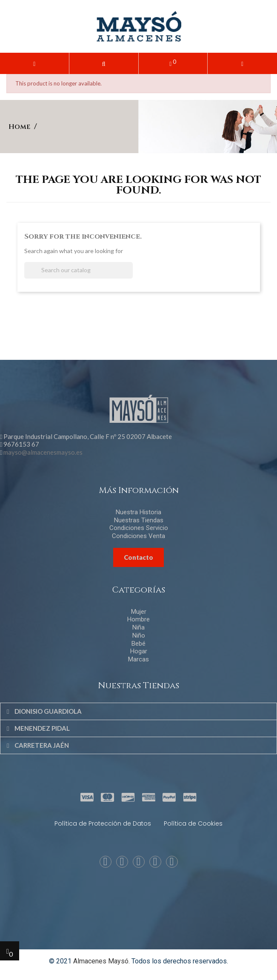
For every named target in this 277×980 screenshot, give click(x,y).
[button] (104, 63)
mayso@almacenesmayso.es (43, 452)
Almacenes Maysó (101, 961)
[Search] (79, 270)
